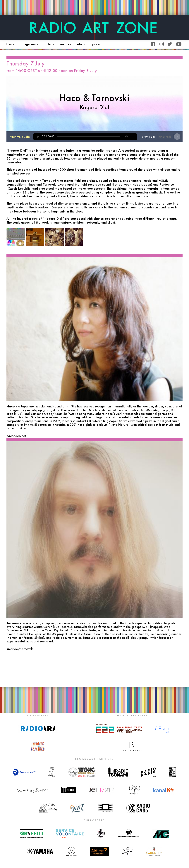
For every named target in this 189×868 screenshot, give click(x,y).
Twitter (170, 44)
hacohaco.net (16, 436)
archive (66, 44)
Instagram (162, 44)
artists (49, 44)
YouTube (179, 44)
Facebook (153, 44)
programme (30, 44)
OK (177, 137)
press (96, 44)
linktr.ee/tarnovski (20, 649)
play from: (149, 136)
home (10, 44)
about (82, 44)
